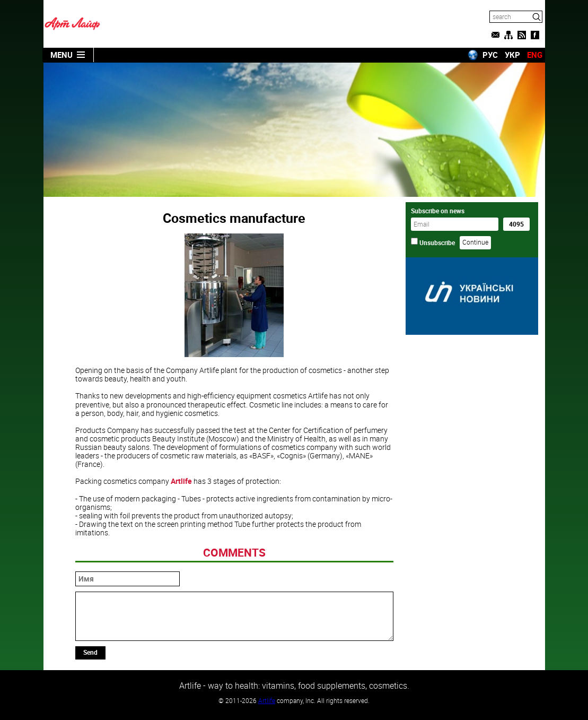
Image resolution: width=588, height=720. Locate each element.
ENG (535, 55)
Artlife (181, 481)
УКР (512, 55)
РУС (490, 55)
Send (90, 652)
